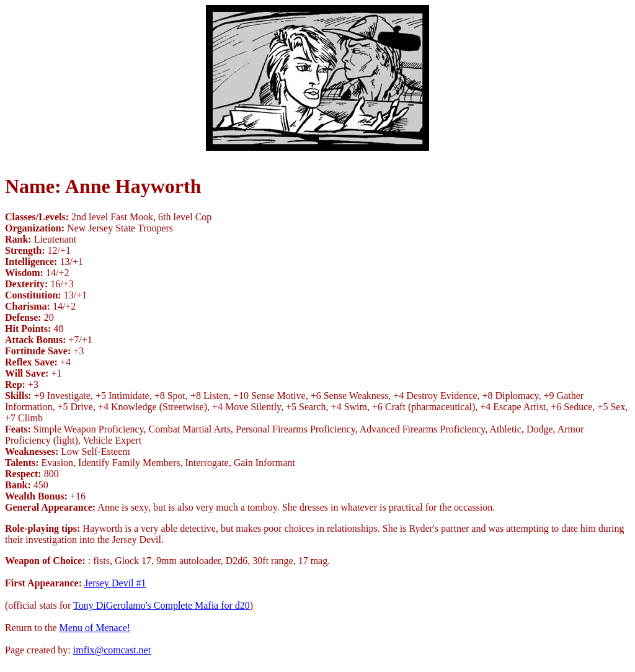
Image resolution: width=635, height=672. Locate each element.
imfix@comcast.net (112, 650)
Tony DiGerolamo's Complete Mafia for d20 (162, 605)
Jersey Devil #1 (115, 583)
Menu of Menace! (95, 628)
